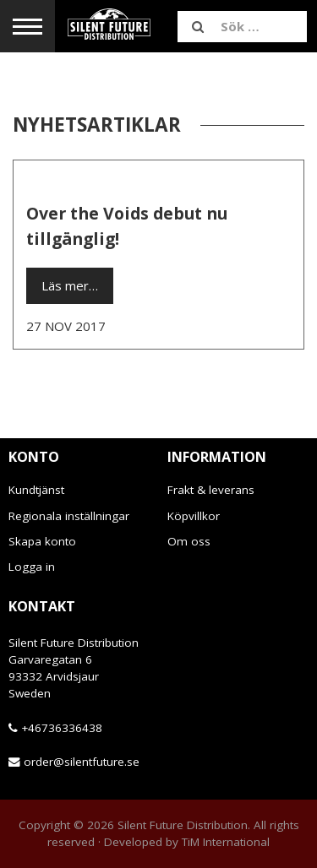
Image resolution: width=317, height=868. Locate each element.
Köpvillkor (194, 516)
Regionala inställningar (69, 516)
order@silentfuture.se (82, 762)
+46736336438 (62, 728)
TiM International (226, 842)
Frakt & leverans (211, 490)
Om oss (189, 541)
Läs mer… (70, 285)
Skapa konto (42, 541)
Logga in (32, 567)
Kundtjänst (36, 490)
